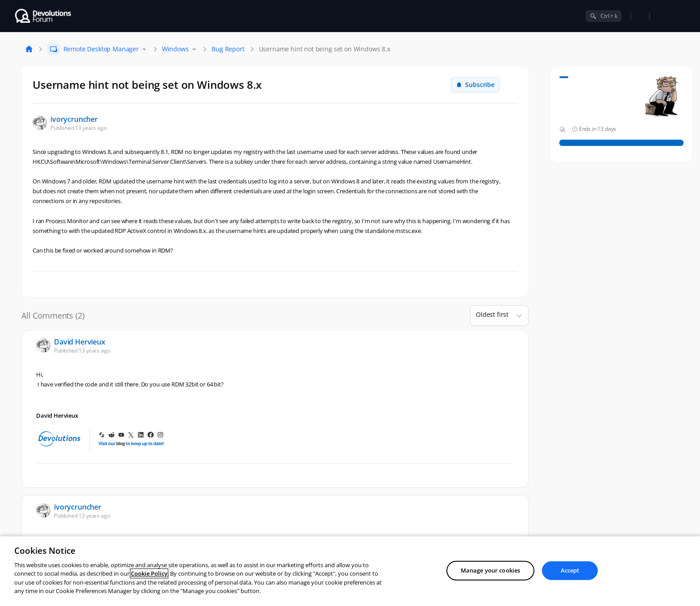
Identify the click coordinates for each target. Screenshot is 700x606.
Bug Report (228, 49)
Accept (570, 570)
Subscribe (475, 85)
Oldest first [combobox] (492, 314)
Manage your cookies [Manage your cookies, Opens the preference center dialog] (490, 570)
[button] (516, 315)
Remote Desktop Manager (101, 49)
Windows (175, 49)
